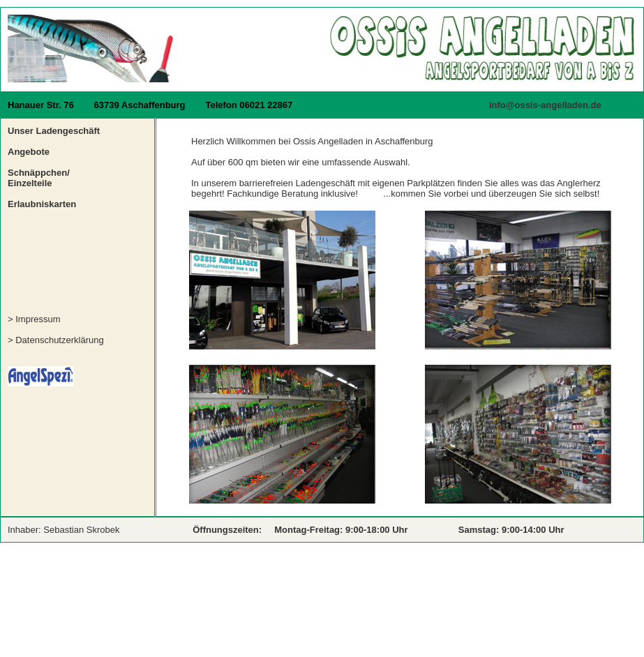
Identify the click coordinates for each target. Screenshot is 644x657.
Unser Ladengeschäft (54, 131)
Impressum (38, 319)
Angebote (29, 152)
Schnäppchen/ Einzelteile (39, 178)
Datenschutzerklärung (59, 340)
